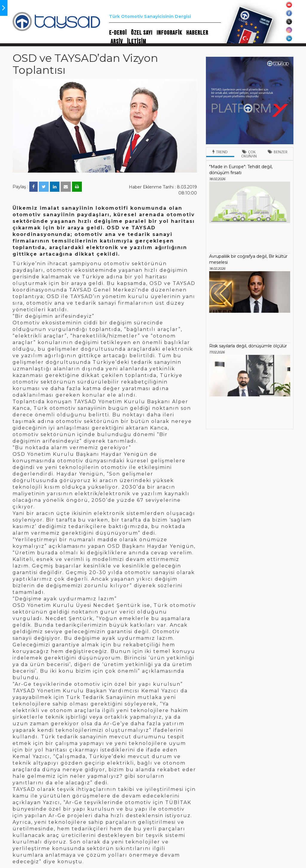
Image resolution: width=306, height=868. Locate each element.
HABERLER (197, 33)
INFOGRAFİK (169, 33)
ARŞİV (117, 42)
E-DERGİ (118, 33)
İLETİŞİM (137, 42)
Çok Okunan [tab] (249, 154)
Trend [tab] (220, 152)
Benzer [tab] (278, 152)
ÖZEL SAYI (142, 33)
